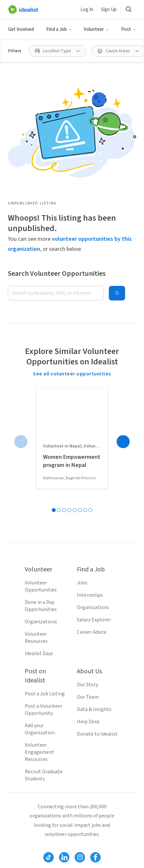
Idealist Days (39, 520)
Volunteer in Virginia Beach (38, 861)
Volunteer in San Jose (84, 828)
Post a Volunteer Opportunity (43, 576)
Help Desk (88, 588)
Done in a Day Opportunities (41, 472)
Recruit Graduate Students (44, 642)
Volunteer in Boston (30, 839)
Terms (39, 765)
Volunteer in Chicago (99, 861)
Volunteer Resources (36, 504)
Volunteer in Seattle (30, 828)
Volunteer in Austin (81, 850)
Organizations (41, 488)
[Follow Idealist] (49, 724)
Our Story (87, 551)
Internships (90, 461)
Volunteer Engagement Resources (39, 618)
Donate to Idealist (97, 600)
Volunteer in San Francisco (90, 839)
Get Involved (21, 29)
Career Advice (92, 498)
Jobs (82, 449)
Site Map (102, 765)
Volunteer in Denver (30, 850)
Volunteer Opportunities (41, 453)
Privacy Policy (70, 765)
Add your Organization (40, 595)
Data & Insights (94, 576)
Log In (87, 10)
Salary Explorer (94, 486)
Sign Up (109, 10)
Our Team (88, 563)
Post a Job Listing (45, 560)
